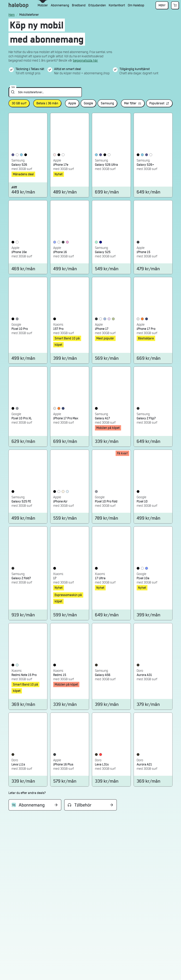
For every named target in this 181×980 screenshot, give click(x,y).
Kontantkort (117, 5)
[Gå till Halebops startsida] (18, 5)
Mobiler (43, 5)
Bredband (79, 5)
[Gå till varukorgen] (175, 5)
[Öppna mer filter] (133, 103)
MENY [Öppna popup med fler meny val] (162, 5)
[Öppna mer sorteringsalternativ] (159, 103)
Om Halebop (136, 5)
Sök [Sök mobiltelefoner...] (13, 87)
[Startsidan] (12, 15)
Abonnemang (60, 5)
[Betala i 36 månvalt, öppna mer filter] (47, 103)
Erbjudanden (97, 5)
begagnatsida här (85, 60)
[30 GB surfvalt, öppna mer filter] (19, 103)
